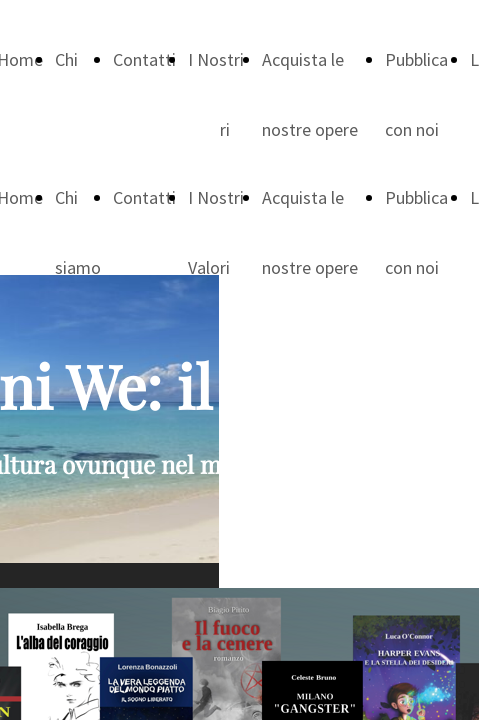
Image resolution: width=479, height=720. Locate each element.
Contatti (144, 59)
